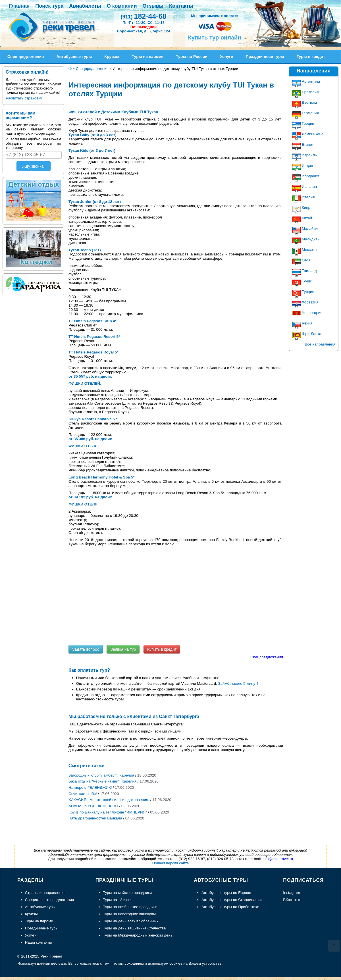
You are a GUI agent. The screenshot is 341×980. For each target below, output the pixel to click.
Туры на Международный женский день (138, 935)
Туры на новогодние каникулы (129, 914)
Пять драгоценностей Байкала (95, 818)
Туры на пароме (39, 921)
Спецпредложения (267, 657)
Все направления (320, 344)
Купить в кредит (162, 649)
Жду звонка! (33, 166)
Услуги (31, 935)
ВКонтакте (292, 900)
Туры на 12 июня (118, 900)
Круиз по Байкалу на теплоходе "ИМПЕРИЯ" (108, 812)
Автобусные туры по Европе (226, 893)
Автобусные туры (40, 907)
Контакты (181, 6)
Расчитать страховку (24, 98)
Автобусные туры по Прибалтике (230, 907)
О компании (122, 6)
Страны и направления (45, 893)
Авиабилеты (85, 6)
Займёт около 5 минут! (238, 683)
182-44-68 (143, 16)
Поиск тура (49, 6)
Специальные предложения (50, 900)
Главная (19, 6)
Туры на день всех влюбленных (131, 921)
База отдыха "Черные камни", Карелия (102, 781)
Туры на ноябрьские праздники (130, 907)
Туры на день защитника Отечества (134, 928)
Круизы (31, 914)
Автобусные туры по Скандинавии (232, 900)
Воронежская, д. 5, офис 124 (143, 31)
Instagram (291, 893)
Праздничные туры (42, 928)
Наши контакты (39, 942)
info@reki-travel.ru (278, 859)
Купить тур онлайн (215, 38)
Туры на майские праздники (127, 893)
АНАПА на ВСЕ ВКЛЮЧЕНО (93, 806)
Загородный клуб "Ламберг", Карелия (101, 775)
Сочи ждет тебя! (83, 794)
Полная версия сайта (171, 863)
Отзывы (153, 6)
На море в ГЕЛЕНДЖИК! (90, 787)
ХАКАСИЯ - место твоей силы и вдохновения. (109, 800)
